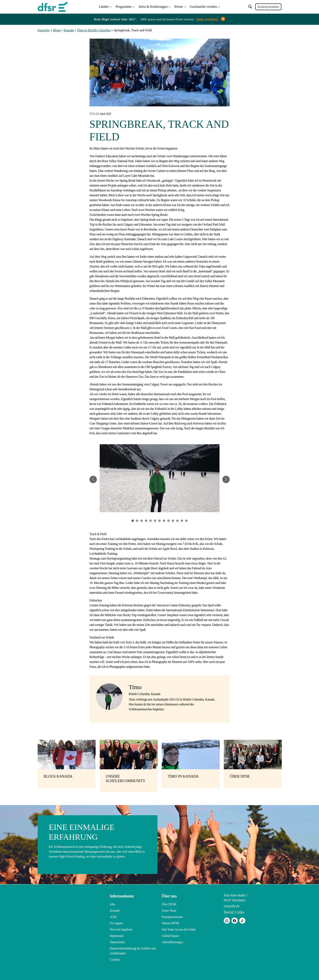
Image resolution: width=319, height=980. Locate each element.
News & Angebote (121, 929)
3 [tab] (142, 520)
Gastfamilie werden (203, 6)
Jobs (113, 904)
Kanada (69, 30)
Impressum (117, 935)
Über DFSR (169, 904)
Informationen (122, 895)
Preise (179, 6)
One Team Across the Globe (179, 929)
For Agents (117, 923)
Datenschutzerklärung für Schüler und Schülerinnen (133, 950)
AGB (113, 916)
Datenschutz (117, 941)
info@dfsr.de (232, 905)
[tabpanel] (160, 479)
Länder (104, 6)
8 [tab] (164, 520)
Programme (124, 6)
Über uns (169, 895)
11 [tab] (177, 520)
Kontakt (115, 910)
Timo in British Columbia (94, 30)
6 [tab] (155, 520)
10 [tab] (173, 520)
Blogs (57, 30)
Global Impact (170, 935)
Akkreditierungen (172, 941)
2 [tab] (137, 520)
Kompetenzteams (172, 916)
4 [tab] (146, 520)
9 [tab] (168, 520)
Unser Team (169, 910)
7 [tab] (159, 520)
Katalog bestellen (268, 7)
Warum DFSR (170, 923)
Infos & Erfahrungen (153, 6)
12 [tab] (182, 520)
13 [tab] (186, 520)
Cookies (115, 959)
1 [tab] (133, 520)
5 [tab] (151, 520)
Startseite (44, 30)
